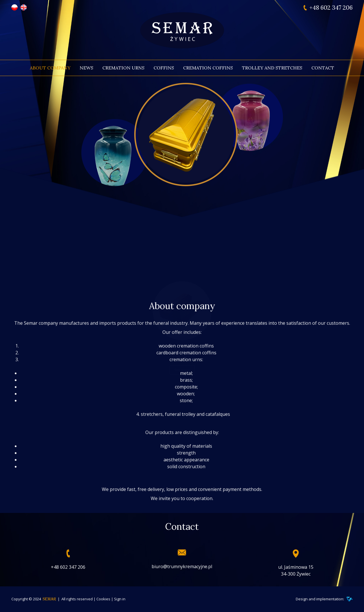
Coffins (164, 68)
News (86, 68)
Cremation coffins (208, 68)
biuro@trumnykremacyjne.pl (182, 566)
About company (50, 68)
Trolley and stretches (272, 68)
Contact (323, 68)
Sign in (120, 599)
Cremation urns (123, 68)
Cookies (103, 599)
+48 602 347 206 (331, 8)
